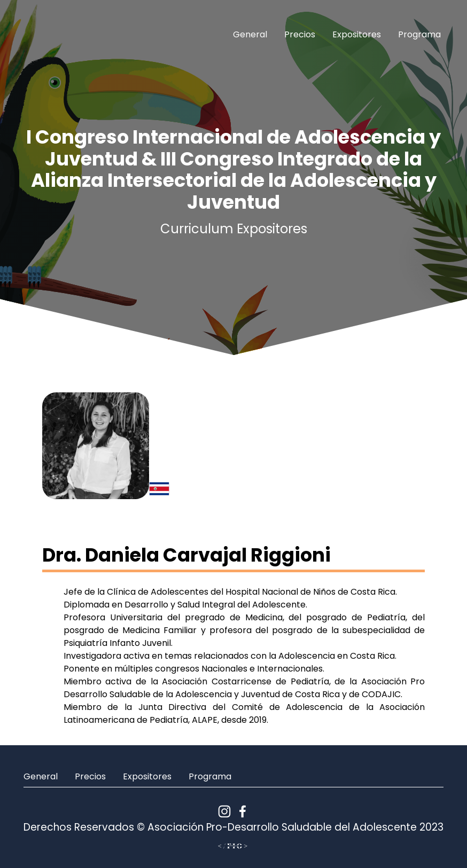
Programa (419, 34)
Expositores (357, 34)
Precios (300, 34)
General (250, 34)
